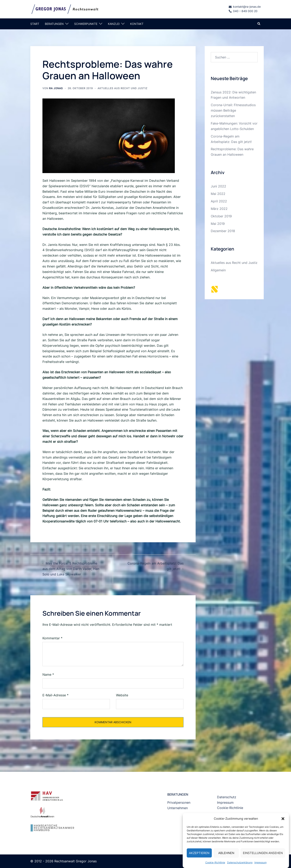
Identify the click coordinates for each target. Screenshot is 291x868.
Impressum (225, 802)
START (35, 24)
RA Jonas (56, 88)
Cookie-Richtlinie (230, 808)
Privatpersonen (179, 802)
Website (122, 695)
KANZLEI (114, 24)
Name (48, 675)
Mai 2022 (218, 194)
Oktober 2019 (221, 216)
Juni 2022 (218, 186)
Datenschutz (227, 797)
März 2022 (219, 209)
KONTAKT (137, 24)
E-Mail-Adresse (55, 695)
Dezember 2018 (223, 231)
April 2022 (219, 201)
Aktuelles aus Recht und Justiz (123, 88)
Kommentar (52, 638)
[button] (283, 833)
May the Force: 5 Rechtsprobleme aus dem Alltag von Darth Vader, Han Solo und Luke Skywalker (71, 569)
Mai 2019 (218, 224)
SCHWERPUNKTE (86, 24)
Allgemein (218, 270)
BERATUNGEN (54, 24)
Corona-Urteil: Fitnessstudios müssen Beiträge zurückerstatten (233, 110)
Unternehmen (178, 808)
